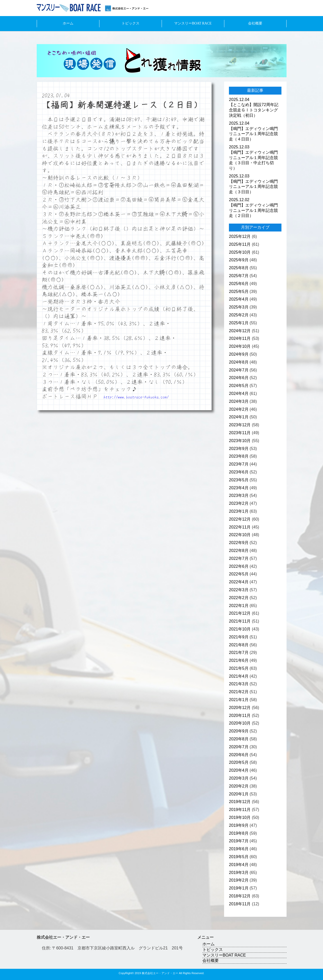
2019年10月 (240, 817)
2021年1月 (239, 700)
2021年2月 (239, 692)
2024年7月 (239, 370)
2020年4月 (239, 770)
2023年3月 (239, 495)
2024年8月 (239, 362)
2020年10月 (240, 723)
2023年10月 (240, 441)
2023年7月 (239, 464)
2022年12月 (240, 519)
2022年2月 (239, 598)
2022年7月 (239, 558)
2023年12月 (240, 425)
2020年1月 (239, 794)
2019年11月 (240, 810)
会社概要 (255, 23)
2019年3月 (239, 873)
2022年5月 (239, 574)
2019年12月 (240, 802)
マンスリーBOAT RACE (193, 23)
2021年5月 (239, 668)
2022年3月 (239, 590)
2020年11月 (240, 715)
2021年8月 (239, 645)
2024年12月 (240, 331)
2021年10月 (240, 629)
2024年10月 (240, 346)
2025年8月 (239, 268)
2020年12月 (240, 708)
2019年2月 (239, 880)
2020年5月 (239, 762)
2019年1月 (239, 888)
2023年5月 (239, 480)
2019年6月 (239, 849)
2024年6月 (239, 378)
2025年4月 (239, 299)
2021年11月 (240, 621)
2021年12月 (240, 613)
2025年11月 (240, 244)
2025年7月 (239, 276)
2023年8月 (239, 456)
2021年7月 (239, 653)
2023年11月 (240, 433)
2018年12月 (240, 896)
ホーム (68, 23)
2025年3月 (239, 307)
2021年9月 (239, 637)
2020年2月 (239, 786)
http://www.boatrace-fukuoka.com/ (136, 397)
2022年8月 (239, 551)
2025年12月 (240, 236)
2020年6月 (239, 755)
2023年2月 (239, 503)
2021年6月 (239, 660)
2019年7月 (239, 841)
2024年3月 (239, 401)
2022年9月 (239, 543)
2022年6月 (239, 566)
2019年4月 (239, 865)
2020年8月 (239, 739)
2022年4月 (239, 582)
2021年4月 (239, 676)
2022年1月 (239, 606)
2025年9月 (239, 260)
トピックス (131, 23)
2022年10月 (240, 535)
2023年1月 (239, 511)
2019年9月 (239, 825)
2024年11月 (240, 338)
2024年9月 (239, 354)
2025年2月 (239, 315)
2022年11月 (240, 527)
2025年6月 (239, 284)
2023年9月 (239, 449)
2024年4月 (239, 394)
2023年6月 (239, 472)
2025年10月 (240, 252)
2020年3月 (239, 778)
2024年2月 (239, 409)
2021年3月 (239, 684)
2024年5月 (239, 386)
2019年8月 (239, 833)
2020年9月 (239, 731)
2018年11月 (240, 904)
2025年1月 (239, 323)
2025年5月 (239, 292)
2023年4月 (239, 488)
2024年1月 (239, 417)
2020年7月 (239, 747)
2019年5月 (239, 857)
